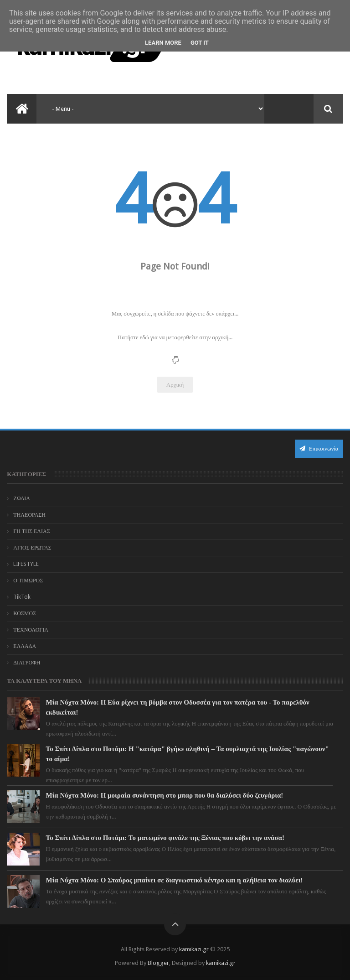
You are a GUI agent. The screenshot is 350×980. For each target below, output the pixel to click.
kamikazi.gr (194, 949)
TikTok (22, 597)
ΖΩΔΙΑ (22, 498)
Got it (200, 43)
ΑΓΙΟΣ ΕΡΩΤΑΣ (32, 548)
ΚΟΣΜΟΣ (25, 613)
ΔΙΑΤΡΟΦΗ (27, 663)
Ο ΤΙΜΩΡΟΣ (28, 581)
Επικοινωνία (319, 449)
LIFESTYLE (26, 564)
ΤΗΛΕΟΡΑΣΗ (29, 515)
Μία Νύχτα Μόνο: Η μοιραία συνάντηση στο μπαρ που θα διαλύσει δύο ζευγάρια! (165, 795)
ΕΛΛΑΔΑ (25, 646)
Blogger (158, 963)
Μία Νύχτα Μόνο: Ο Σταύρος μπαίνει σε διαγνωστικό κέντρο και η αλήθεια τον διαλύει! (175, 880)
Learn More (163, 43)
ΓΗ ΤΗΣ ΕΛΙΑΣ (31, 531)
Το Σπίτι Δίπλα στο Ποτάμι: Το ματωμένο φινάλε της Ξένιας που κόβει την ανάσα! (165, 838)
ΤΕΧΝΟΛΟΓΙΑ (31, 630)
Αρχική (175, 385)
